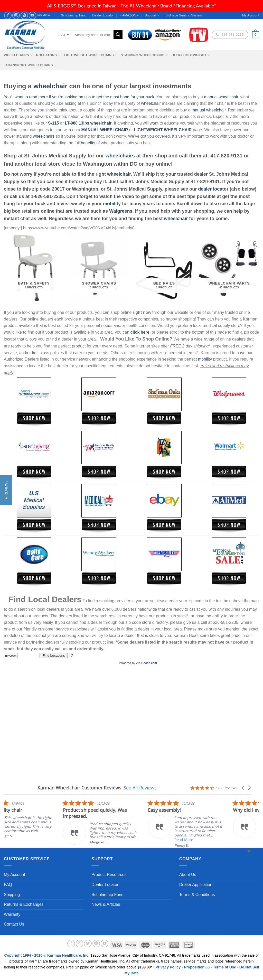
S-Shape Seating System (184, 15)
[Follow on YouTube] (32, 15)
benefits (88, 143)
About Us (188, 875)
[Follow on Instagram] (16, 15)
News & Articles (106, 904)
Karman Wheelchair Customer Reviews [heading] (79, 788)
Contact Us (14, 924)
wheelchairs (44, 136)
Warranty (12, 914)
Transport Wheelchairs (31, 65)
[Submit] (118, 35)
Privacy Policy (168, 967)
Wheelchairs (18, 55)
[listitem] (153, 822)
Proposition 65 (197, 967)
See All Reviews (140, 788)
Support (152, 15)
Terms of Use (224, 967)
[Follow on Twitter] (88, 944)
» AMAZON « (129, 15)
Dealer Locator (103, 15)
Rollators (48, 55)
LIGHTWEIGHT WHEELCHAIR (163, 130)
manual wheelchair (221, 97)
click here (140, 332)
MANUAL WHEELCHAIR (105, 130)
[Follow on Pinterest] (24, 15)
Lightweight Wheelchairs (91, 55)
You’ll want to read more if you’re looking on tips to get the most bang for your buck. (80, 97)
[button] (243, 788)
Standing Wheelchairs (144, 55)
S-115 (54, 123)
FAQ (8, 885)
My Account (15, 875)
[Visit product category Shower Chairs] (99, 268)
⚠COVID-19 (44, 15)
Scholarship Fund (74, 15)
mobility (112, 204)
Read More (235, 840)
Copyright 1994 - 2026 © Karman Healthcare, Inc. (47, 955)
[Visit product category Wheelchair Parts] (229, 268)
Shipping (12, 895)
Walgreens (121, 211)
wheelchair (50, 86)
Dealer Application (196, 885)
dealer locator (213, 189)
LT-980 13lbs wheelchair (88, 123)
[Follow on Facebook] (8, 15)
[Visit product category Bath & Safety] (34, 268)
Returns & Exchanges (24, 904)
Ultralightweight (191, 55)
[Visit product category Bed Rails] (164, 268)
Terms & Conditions (197, 895)
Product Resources (109, 875)
